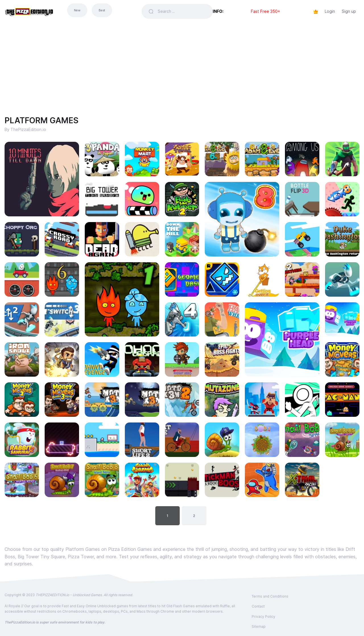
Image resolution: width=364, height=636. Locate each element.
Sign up (349, 11)
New (77, 10)
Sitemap (259, 626)
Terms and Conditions (270, 596)
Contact (258, 606)
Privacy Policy (263, 616)
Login (330, 11)
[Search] (182, 11)
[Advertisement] (182, 65)
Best (102, 10)
